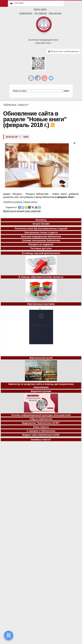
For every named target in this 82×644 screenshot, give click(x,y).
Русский (19, 3)
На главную (41, 13)
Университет (26, 13)
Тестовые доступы (41, 248)
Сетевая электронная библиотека (41, 240)
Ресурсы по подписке (41, 244)
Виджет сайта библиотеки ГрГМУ (41, 435)
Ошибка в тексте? (41, 440)
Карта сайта (40, 9)
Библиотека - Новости (15, 105)
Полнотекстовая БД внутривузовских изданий (41, 229)
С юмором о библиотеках (41, 431)
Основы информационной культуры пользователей (41, 415)
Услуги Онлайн (41, 224)
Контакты (41, 220)
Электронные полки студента (41, 232)
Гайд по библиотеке (41, 419)
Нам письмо (55, 13)
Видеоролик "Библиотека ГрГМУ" (41, 423)
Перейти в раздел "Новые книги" (20, 202)
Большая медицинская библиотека (41, 236)
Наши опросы (41, 427)
